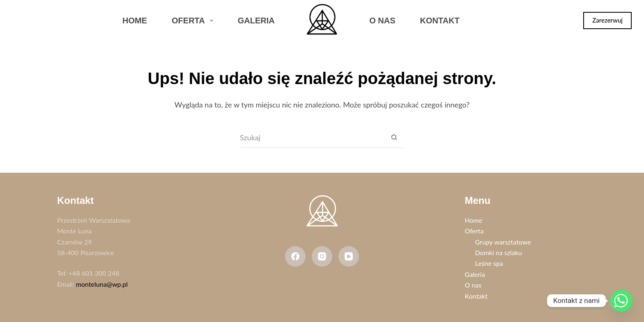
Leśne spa (489, 263)
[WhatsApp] (63, 21)
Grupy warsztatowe (503, 242)
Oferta (194, 21)
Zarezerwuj (607, 20)
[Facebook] (20, 21)
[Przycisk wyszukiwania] (394, 138)
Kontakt (440, 21)
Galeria (256, 21)
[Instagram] (42, 21)
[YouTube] (349, 256)
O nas (382, 21)
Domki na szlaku (499, 252)
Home (135, 21)
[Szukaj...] (312, 138)
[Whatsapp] (621, 301)
